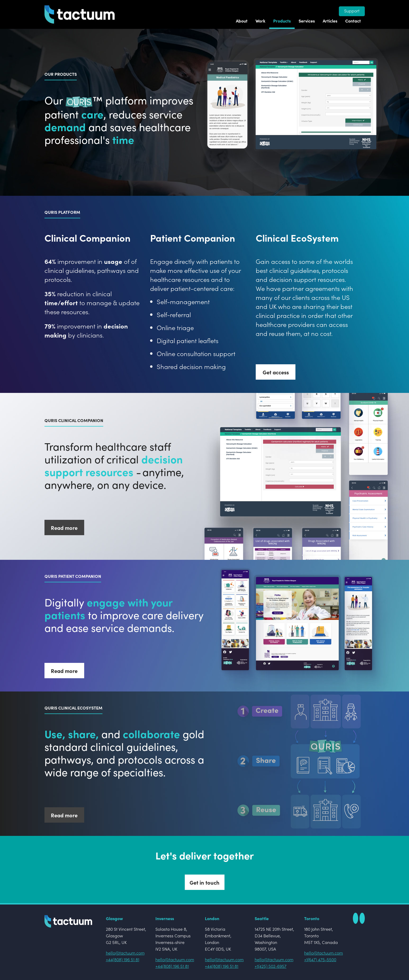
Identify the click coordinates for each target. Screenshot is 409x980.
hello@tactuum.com (125, 953)
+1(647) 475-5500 (320, 959)
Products (282, 21)
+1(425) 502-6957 (271, 966)
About (242, 21)
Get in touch (205, 882)
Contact (353, 21)
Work (260, 21)
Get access (276, 372)
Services (307, 21)
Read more (64, 527)
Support (352, 11)
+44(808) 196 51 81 (123, 959)
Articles (330, 21)
